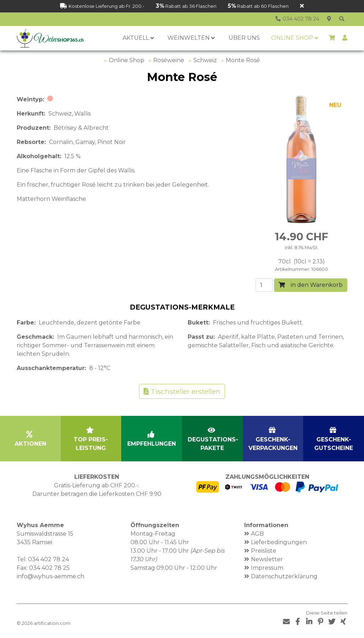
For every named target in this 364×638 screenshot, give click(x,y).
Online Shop (127, 60)
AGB (257, 534)
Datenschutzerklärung (284, 576)
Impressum (267, 568)
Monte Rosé (243, 60)
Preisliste (264, 551)
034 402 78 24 (49, 559)
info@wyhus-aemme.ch (50, 576)
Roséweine (169, 60)
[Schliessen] (302, 6)
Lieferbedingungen (279, 542)
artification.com (52, 623)
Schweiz (205, 60)
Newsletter (267, 559)
